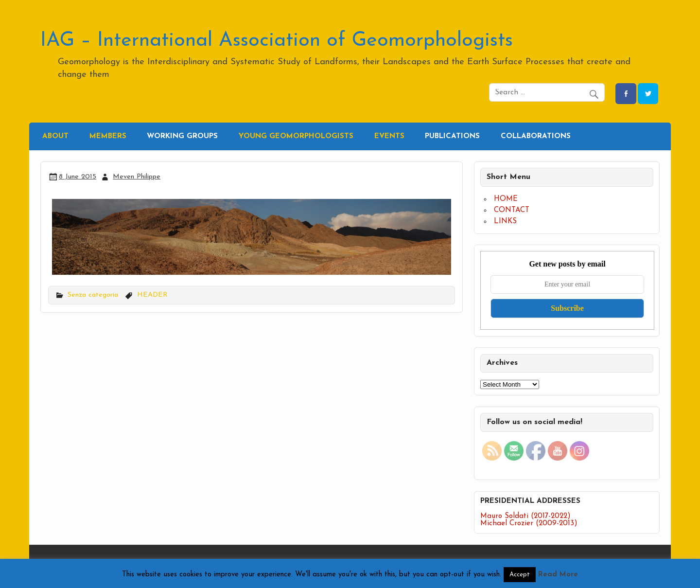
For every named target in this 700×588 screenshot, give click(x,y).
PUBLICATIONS (452, 136)
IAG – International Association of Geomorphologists (277, 41)
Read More (558, 575)
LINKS (505, 222)
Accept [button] (520, 575)
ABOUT (55, 136)
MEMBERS (108, 136)
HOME (506, 199)
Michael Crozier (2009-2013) (529, 524)
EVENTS (389, 136)
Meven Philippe (137, 177)
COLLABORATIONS (536, 136)
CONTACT (512, 210)
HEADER (152, 295)
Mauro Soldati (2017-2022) (525, 516)
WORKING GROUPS (182, 136)
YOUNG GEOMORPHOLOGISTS (296, 136)
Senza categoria (93, 295)
